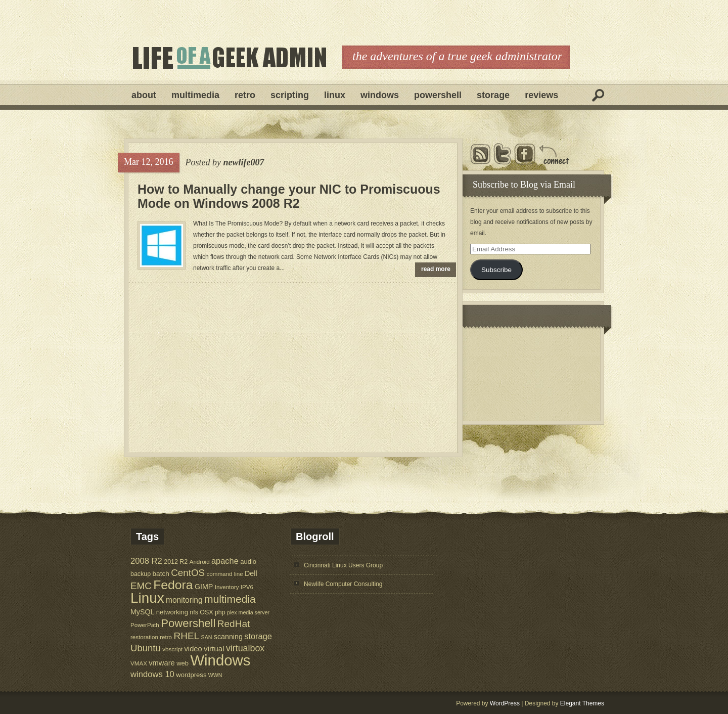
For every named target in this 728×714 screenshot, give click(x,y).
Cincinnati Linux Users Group (343, 565)
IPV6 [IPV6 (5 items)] (247, 587)
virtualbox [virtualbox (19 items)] (245, 648)
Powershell (438, 95)
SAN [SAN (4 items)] (207, 637)
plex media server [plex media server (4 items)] (248, 612)
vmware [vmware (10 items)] (162, 663)
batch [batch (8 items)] (161, 574)
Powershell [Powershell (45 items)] (188, 623)
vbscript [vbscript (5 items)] (172, 649)
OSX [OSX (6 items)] (206, 612)
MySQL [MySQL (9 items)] (143, 612)
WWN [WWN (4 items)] (215, 675)
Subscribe (496, 270)
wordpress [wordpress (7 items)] (191, 675)
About (144, 95)
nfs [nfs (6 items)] (194, 612)
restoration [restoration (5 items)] (144, 637)
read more (436, 269)
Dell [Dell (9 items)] (251, 573)
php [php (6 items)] (220, 612)
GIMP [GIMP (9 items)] (204, 587)
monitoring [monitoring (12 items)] (184, 600)
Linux (335, 95)
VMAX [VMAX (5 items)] (139, 663)
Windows (380, 95)
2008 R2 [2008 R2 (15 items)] (146, 561)
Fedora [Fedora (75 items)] (173, 585)
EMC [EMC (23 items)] (141, 586)
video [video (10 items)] (193, 649)
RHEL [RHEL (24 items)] (186, 636)
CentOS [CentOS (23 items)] (188, 573)
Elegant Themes (582, 703)
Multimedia (195, 95)
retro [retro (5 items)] (166, 637)
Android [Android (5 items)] (200, 562)
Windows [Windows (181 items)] (220, 660)
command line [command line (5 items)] (224, 574)
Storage (493, 95)
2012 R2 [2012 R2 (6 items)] (176, 562)
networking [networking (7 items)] (172, 612)
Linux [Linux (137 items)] (147, 598)
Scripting (290, 95)
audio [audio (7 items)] (248, 562)
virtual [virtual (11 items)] (214, 649)
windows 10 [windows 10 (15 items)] (152, 674)
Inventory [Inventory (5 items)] (227, 587)
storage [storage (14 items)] (258, 636)
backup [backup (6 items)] (141, 574)
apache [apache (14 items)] (225, 561)
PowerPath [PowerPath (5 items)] (145, 625)
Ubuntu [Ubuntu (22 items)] (146, 648)
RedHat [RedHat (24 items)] (234, 624)
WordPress (505, 703)
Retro (245, 95)
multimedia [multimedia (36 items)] (230, 599)
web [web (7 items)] (183, 663)
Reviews (541, 95)
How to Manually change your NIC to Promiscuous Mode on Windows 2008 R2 (289, 196)
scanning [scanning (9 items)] (228, 637)
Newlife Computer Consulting (343, 584)
